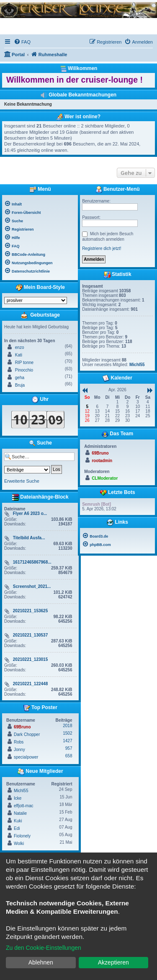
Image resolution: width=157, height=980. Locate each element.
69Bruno (22, 727)
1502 (67, 733)
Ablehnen (41, 962)
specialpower (26, 757)
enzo (20, 347)
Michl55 (21, 791)
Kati (19, 355)
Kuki (18, 821)
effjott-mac (24, 806)
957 (69, 748)
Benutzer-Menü (118, 190)
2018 (67, 726)
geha (20, 378)
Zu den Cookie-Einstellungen (44, 948)
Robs (19, 742)
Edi (17, 828)
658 (69, 756)
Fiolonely (22, 836)
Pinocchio (24, 370)
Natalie (20, 813)
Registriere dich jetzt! (102, 248)
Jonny (19, 750)
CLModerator (105, 478)
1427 (67, 741)
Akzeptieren (113, 962)
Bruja (20, 385)
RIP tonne (24, 363)
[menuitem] (22, 42)
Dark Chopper (27, 734)
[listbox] (36, 300)
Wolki (19, 844)
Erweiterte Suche (22, 481)
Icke (18, 798)
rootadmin (102, 461)
